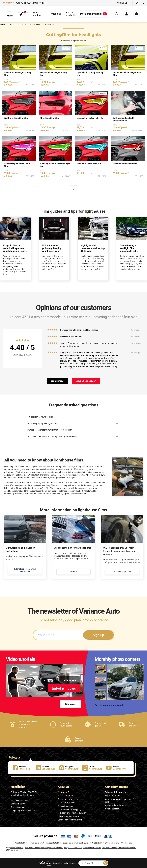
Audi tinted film (37, 843)
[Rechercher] (106, 863)
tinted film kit (24, 843)
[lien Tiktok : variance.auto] (93, 768)
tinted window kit (17, 848)
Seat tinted (96, 843)
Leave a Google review (86, 381)
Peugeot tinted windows (73, 848)
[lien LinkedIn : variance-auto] (48, 768)
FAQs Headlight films (122, 572)
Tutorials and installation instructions (25, 570)
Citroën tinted (110, 843)
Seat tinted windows (110, 848)
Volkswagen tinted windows (52, 848)
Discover (70, 704)
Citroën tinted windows (127, 848)
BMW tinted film (126, 843)
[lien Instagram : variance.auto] (71, 768)
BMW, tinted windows (14, 850)
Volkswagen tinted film (52, 843)
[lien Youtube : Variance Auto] (117, 768)
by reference (64, 863)
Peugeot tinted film (69, 843)
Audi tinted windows (33, 848)
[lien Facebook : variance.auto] (24, 768)
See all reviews (58, 381)
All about (73, 572)
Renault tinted (83, 843)
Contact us (122, 3)
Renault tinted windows (92, 848)
